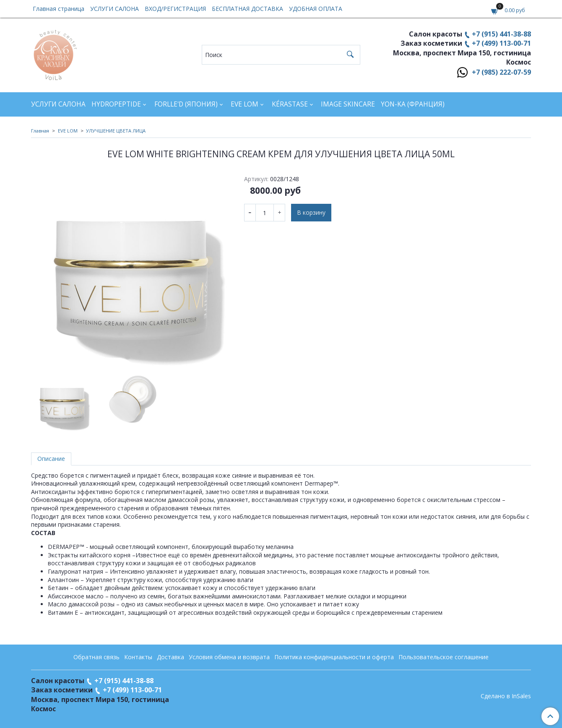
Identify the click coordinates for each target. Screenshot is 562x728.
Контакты (138, 657)
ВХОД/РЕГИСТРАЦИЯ (175, 9)
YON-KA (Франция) (413, 104)
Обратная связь (96, 657)
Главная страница (59, 9)
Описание (51, 459)
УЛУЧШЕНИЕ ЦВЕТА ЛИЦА (116, 131)
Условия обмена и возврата (229, 657)
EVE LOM (245, 104)
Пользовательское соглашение (444, 657)
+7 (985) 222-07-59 (501, 72)
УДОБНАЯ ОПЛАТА (316, 9)
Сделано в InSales (506, 696)
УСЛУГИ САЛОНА (114, 9)
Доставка (170, 657)
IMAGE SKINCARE (348, 104)
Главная (40, 131)
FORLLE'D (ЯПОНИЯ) (186, 104)
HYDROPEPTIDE (116, 104)
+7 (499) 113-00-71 (501, 43)
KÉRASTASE (290, 104)
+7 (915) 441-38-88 (501, 34)
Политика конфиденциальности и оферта (334, 657)
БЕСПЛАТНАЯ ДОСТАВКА (247, 9)
